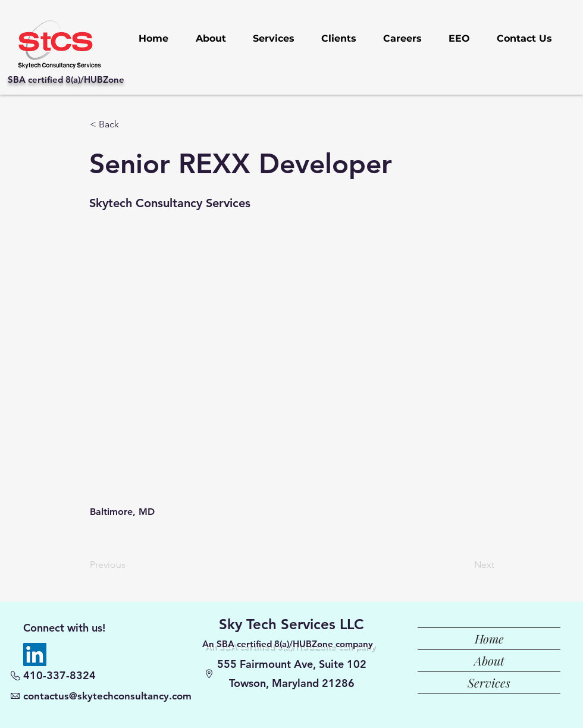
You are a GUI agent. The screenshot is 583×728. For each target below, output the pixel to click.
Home (489, 638)
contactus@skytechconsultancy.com (107, 696)
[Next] (465, 565)
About (489, 660)
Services (489, 682)
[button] (129, 124)
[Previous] (129, 565)
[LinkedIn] (35, 654)
